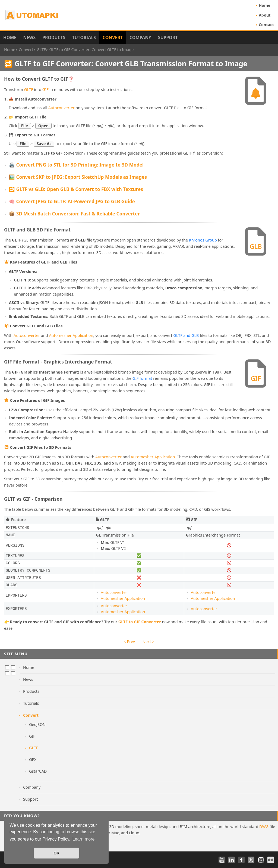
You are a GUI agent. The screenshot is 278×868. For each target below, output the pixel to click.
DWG (264, 827)
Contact (266, 25)
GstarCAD (38, 771)
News (29, 37)
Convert (113, 37)
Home (265, 5)
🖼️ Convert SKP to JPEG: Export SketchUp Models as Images (78, 177)
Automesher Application (71, 335)
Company (140, 37)
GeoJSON (37, 724)
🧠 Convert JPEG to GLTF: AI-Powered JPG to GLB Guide (72, 201)
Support (168, 37)
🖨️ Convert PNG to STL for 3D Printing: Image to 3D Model (76, 165)
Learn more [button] (84, 839)
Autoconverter (61, 108)
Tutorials (84, 37)
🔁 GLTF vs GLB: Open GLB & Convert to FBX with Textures (76, 189)
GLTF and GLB (186, 335)
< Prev (129, 642)
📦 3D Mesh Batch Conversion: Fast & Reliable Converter (74, 214)
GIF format (142, 378)
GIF (45, 90)
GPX (33, 759)
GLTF (29, 90)
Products (54, 37)
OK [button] (56, 853)
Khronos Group (203, 240)
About (265, 15)
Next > (149, 642)
